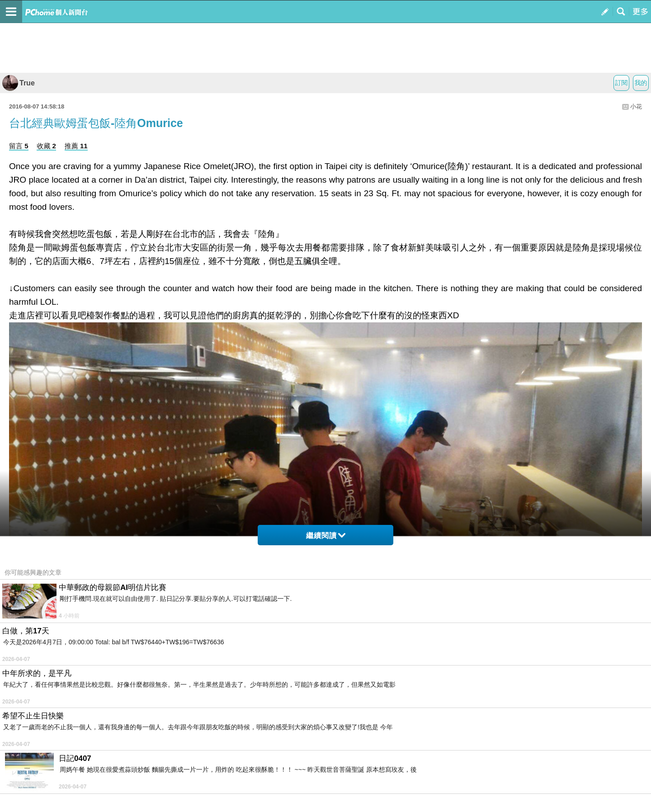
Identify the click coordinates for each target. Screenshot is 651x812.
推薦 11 (76, 146)
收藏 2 (46, 146)
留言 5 (19, 146)
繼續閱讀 (326, 536)
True (19, 83)
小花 (636, 106)
